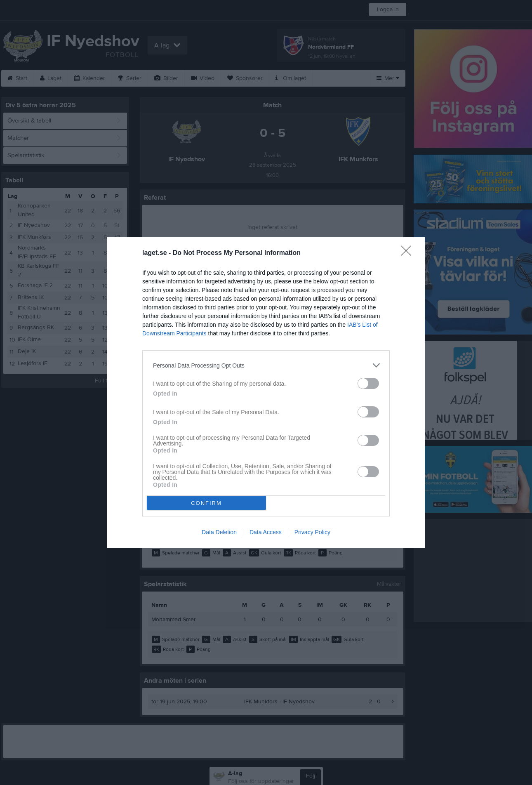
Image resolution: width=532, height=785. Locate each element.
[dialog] (266, 392)
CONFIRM (206, 503)
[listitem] (266, 365)
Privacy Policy (312, 532)
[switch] (368, 383)
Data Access (266, 532)
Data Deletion (219, 532)
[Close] (409, 253)
